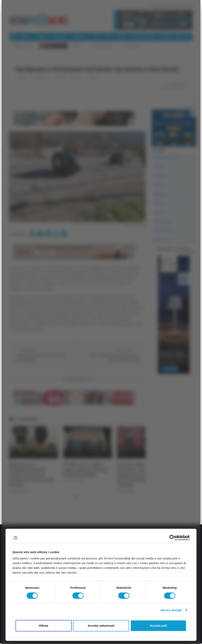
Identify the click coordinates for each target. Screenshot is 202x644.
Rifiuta (43, 626)
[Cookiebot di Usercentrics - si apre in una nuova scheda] (172, 538)
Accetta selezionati (101, 626)
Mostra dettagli (171, 610)
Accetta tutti (159, 626)
